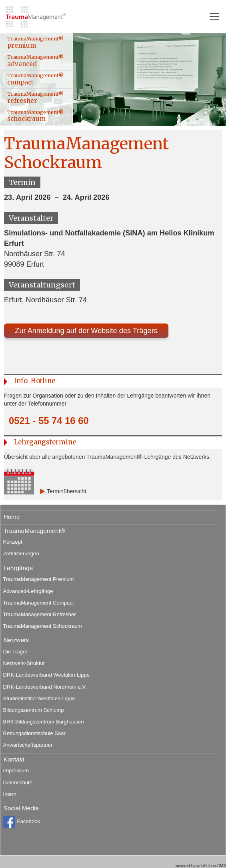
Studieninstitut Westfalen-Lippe (39, 698)
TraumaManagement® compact (35, 79)
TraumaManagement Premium (39, 579)
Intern (10, 794)
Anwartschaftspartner (28, 745)
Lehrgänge (18, 568)
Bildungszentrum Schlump (34, 710)
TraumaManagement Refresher (40, 614)
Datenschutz (18, 783)
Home (12, 517)
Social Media (21, 808)
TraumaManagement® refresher (35, 98)
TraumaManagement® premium (35, 42)
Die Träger (15, 652)
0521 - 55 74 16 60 (49, 421)
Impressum (16, 771)
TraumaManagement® (34, 531)
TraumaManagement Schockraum (43, 626)
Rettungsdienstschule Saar (34, 733)
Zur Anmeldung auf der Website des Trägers (86, 331)
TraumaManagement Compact (39, 603)
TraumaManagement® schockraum (35, 116)
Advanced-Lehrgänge (28, 591)
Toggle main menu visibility (215, 14)
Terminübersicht (67, 491)
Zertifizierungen (21, 554)
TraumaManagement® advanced (35, 61)
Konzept (13, 542)
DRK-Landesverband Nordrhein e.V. (45, 687)
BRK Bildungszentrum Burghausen (44, 722)
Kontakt (14, 759)
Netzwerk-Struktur (24, 663)
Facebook (22, 822)
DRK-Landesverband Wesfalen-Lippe (46, 675)
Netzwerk (16, 640)
